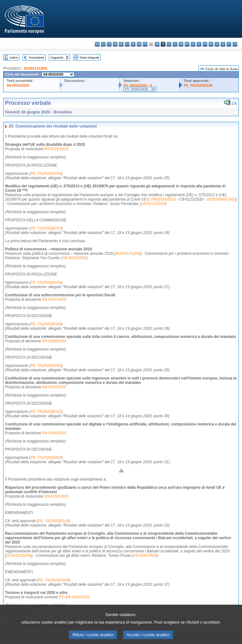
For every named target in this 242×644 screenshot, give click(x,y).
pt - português (205, 44)
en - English (139, 44)
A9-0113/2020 (153, 204)
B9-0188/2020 (54, 341)
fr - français (145, 44)
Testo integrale (89, 57)
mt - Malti (187, 44)
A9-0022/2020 (18, 85)
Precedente (37, 57)
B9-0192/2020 (56, 496)
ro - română (211, 44)
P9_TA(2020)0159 (46, 324)
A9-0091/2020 (145, 556)
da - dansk (115, 44)
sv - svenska (235, 44)
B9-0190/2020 (54, 387)
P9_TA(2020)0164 (53, 521)
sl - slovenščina (223, 44)
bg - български (97, 44)
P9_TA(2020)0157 (46, 228)
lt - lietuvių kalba (175, 44)
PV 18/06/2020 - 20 (140, 89)
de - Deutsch (121, 44)
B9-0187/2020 (54, 299)
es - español (103, 44)
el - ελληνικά (133, 44)
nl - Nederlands (193, 44)
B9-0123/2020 (56, 149)
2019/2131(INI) (35, 68)
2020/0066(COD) (221, 199)
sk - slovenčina (217, 44)
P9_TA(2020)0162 (46, 458)
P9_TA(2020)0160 (46, 366)
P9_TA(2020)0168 (53, 580)
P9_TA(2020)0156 (46, 174)
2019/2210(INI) (19, 556)
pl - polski (199, 44)
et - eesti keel (127, 44)
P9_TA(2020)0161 (46, 412)
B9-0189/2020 (54, 433)
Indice (14, 57)
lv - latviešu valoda (169, 44)
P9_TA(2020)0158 (198, 85)
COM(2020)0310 (162, 199)
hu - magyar (181, 44)
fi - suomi (229, 44)
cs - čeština (109, 44)
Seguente (57, 57)
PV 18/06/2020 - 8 (138, 85)
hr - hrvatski (157, 44)
